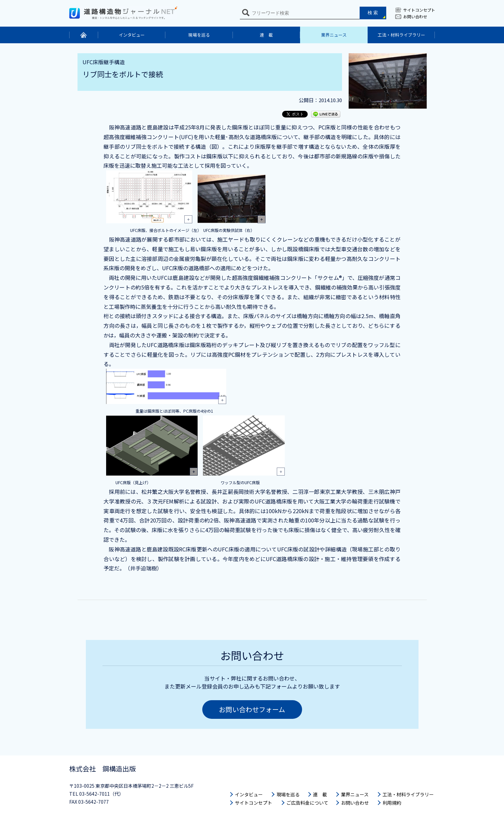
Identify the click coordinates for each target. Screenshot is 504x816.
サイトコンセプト (419, 10)
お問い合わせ (415, 16)
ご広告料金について (307, 803)
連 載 (266, 35)
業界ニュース (334, 35)
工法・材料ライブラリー (401, 35)
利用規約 (392, 803)
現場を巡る (199, 35)
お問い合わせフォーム (252, 709)
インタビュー (132, 35)
